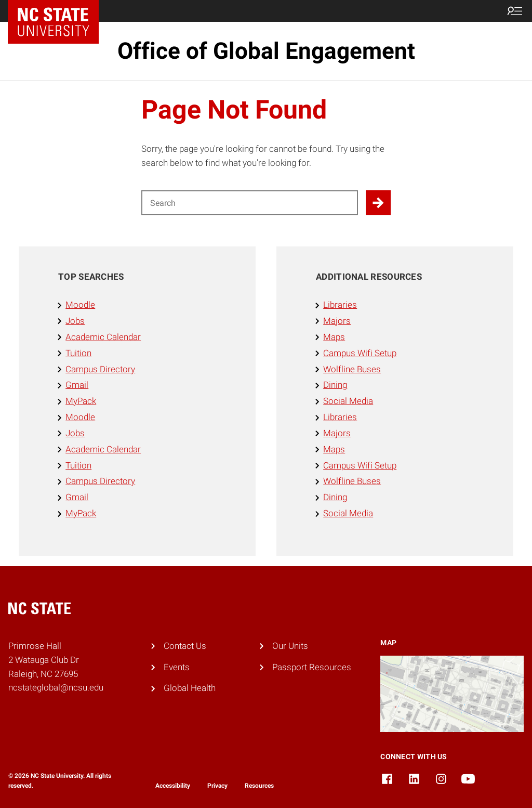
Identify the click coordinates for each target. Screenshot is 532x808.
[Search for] (250, 203)
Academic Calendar (103, 337)
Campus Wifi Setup (360, 353)
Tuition (78, 353)
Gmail (77, 385)
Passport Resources (312, 667)
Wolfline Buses (352, 369)
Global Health (190, 688)
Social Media (348, 401)
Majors (337, 321)
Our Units (290, 646)
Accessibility (173, 786)
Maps (334, 337)
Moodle (80, 305)
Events (177, 667)
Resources (259, 786)
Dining (335, 385)
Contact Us (185, 646)
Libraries (340, 305)
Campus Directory (100, 369)
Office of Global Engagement (266, 51)
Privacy (217, 786)
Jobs (75, 321)
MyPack (81, 401)
